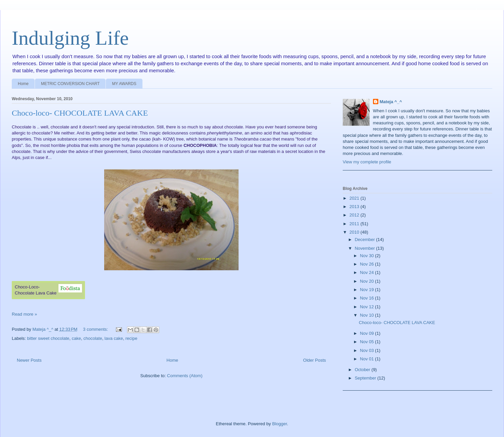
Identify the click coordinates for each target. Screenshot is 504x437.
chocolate (93, 338)
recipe (131, 338)
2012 (355, 215)
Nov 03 (367, 350)
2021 (355, 198)
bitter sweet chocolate (48, 338)
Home (23, 84)
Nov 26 (367, 264)
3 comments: (96, 329)
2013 (355, 207)
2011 (355, 224)
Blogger (280, 424)
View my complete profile (367, 162)
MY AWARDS (124, 84)
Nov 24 (367, 272)
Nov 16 (367, 298)
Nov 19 (367, 290)
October (363, 370)
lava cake (114, 338)
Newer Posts (29, 360)
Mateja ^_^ (391, 102)
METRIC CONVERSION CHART (70, 84)
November (366, 248)
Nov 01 (367, 359)
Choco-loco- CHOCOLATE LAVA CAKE (80, 113)
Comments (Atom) (185, 376)
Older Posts (314, 360)
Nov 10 (367, 315)
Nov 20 (367, 281)
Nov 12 (367, 307)
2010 (355, 232)
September (366, 378)
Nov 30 (367, 256)
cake (76, 338)
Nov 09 (367, 333)
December (366, 240)
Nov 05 (367, 342)
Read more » (24, 314)
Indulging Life (70, 38)
